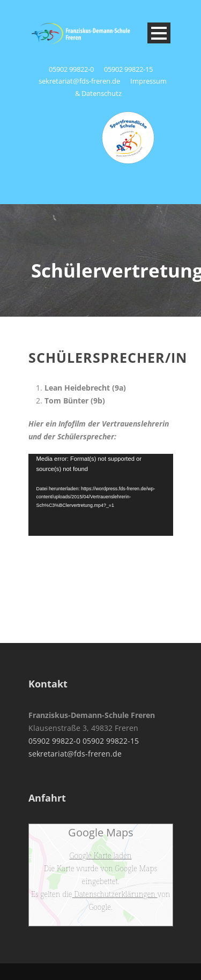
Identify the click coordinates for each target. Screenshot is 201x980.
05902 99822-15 (128, 69)
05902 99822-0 (72, 69)
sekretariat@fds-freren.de (79, 81)
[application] (101, 495)
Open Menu (159, 33)
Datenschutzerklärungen (115, 894)
